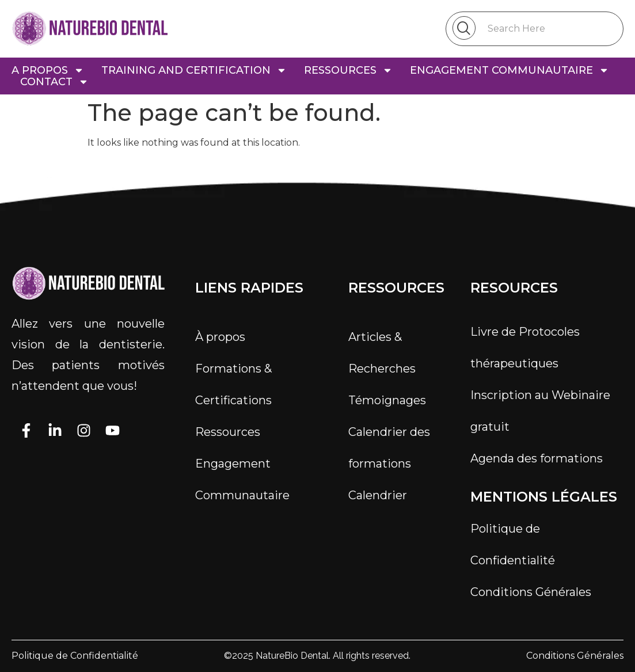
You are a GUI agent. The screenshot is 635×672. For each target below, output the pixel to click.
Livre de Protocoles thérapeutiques (525, 348)
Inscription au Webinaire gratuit (540, 411)
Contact (54, 82)
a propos (48, 70)
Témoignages (387, 400)
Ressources (228, 432)
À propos (220, 337)
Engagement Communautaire (242, 479)
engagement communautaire (509, 70)
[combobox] (535, 29)
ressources (348, 70)
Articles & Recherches (382, 353)
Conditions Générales (531, 592)
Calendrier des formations (389, 448)
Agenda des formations (537, 458)
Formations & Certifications (233, 384)
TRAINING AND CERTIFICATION (194, 70)
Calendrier (378, 495)
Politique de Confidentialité (513, 544)
